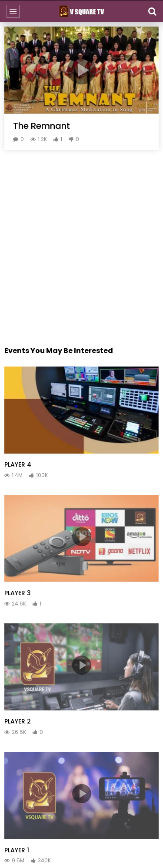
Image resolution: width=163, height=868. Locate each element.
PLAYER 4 (18, 464)
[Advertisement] (81, 236)
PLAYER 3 (18, 593)
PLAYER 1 (17, 850)
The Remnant (42, 126)
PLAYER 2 (18, 721)
